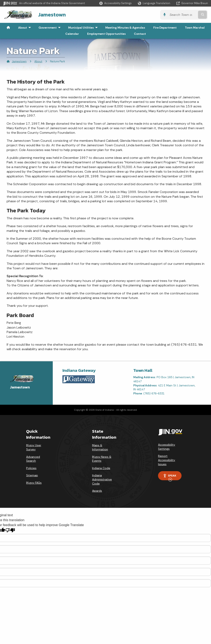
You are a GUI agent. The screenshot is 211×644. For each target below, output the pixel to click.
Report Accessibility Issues (167, 460)
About (38, 61)
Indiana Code (101, 468)
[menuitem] (8, 28)
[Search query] (183, 15)
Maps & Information (100, 447)
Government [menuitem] (50, 28)
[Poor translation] (10, 530)
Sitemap (32, 475)
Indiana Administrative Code (102, 479)
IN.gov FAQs (34, 483)
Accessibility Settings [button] (167, 447)
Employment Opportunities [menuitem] (106, 34)
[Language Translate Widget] (154, 3)
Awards (97, 491)
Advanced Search (33, 459)
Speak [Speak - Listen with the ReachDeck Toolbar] (170, 477)
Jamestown (52, 15)
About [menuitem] (25, 28)
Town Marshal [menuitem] (195, 28)
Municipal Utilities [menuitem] (84, 28)
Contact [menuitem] (140, 34)
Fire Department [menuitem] (165, 28)
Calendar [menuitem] (72, 34)
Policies (31, 468)
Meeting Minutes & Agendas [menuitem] (125, 28)
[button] (115, 3)
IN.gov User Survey (34, 447)
